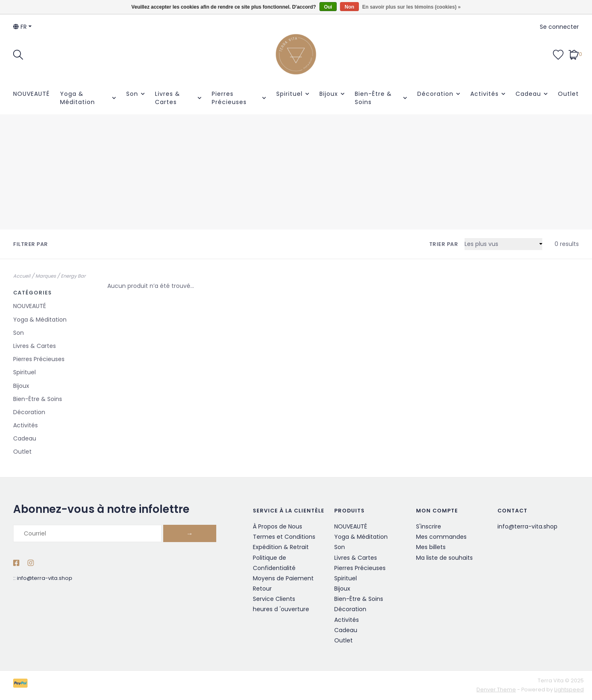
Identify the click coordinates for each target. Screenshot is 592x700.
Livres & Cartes (168, 98)
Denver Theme (496, 690)
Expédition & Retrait (281, 547)
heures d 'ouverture (281, 609)
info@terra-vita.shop (45, 578)
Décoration (435, 94)
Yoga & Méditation (77, 98)
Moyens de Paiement (283, 578)
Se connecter (559, 27)
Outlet (568, 94)
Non (349, 7)
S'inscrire (429, 526)
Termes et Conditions (284, 537)
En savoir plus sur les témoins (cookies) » (411, 7)
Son (132, 94)
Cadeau (528, 94)
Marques (46, 276)
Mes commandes (441, 537)
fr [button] (20, 27)
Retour (262, 589)
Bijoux (329, 94)
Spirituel (289, 94)
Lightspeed (569, 690)
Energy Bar (73, 276)
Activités (484, 94)
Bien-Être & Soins (373, 98)
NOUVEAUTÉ (31, 94)
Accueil (22, 276)
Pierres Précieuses (229, 98)
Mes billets (431, 547)
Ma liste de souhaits (444, 558)
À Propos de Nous (277, 526)
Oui (328, 7)
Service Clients (274, 599)
